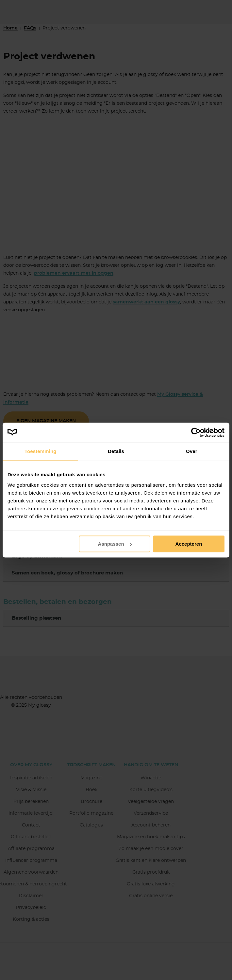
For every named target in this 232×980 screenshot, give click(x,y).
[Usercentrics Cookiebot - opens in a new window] (196, 432)
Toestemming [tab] (41, 451)
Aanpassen (115, 544)
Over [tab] (192, 451)
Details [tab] (116, 451)
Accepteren (189, 544)
